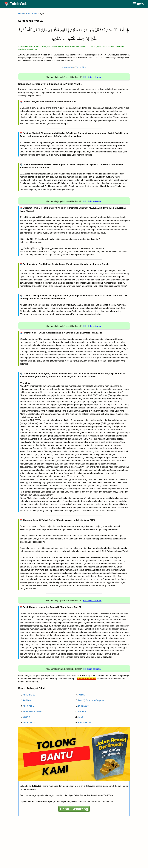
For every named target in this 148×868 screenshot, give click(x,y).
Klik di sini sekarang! (93, 77)
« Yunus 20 (67, 67)
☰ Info (138, 4)
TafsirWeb (19, 4)
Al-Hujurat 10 (29, 695)
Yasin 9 (26, 717)
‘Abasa (81, 695)
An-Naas (27, 700)
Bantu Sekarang (74, 809)
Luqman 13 (83, 706)
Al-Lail (81, 717)
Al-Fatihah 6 (29, 706)
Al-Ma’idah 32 (85, 722)
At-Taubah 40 (29, 722)
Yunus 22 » (81, 67)
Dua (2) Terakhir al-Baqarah (91, 700)
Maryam (82, 711)
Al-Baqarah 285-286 (32, 711)
